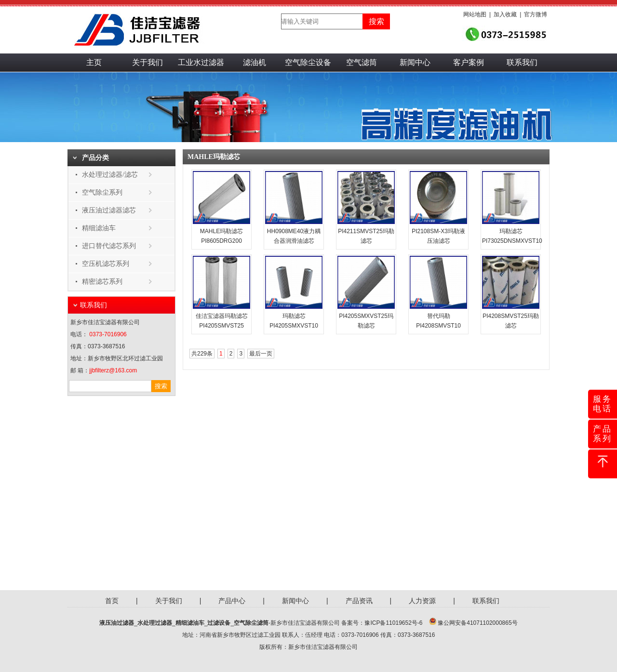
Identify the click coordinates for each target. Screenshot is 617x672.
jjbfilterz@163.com (113, 370)
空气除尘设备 (308, 62)
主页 (94, 62)
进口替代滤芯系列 (109, 246)
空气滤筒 (362, 62)
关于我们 (148, 62)
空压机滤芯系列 (106, 264)
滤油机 (255, 62)
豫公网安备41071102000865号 (477, 623)
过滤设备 (219, 623)
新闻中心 (415, 62)
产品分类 (95, 158)
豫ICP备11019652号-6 (393, 623)
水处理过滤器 (155, 623)
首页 (112, 601)
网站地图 (475, 14)
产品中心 (232, 601)
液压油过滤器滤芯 (109, 210)
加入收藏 (505, 14)
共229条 (202, 354)
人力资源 (422, 601)
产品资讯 (359, 601)
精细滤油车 (99, 228)
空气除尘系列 (102, 192)
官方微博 (536, 14)
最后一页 (261, 354)
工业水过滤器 (201, 62)
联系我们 (522, 62)
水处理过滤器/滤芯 (110, 175)
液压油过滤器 (117, 623)
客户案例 (469, 62)
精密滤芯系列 (102, 282)
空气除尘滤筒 (251, 623)
